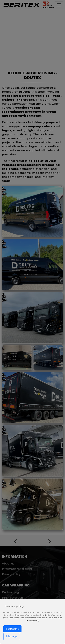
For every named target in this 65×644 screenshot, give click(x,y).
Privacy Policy (32, 621)
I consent (12, 629)
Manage (12, 636)
